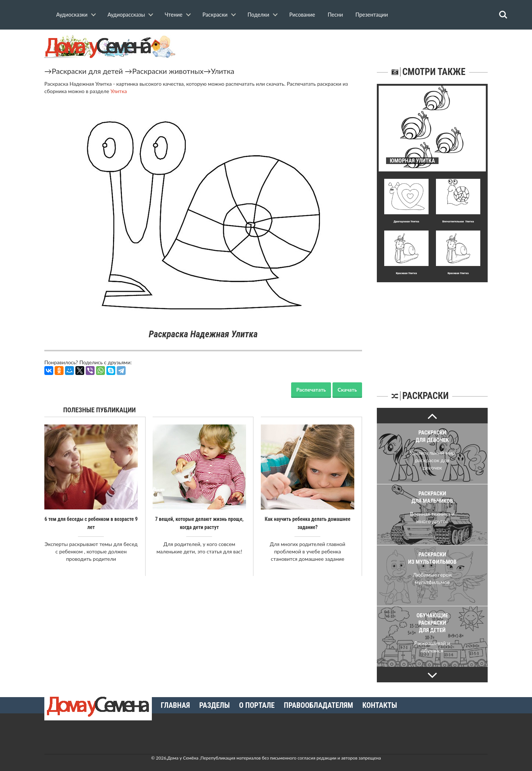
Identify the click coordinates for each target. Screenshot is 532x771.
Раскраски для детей (87, 71)
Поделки (258, 15)
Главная (175, 705)
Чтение (174, 15)
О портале (257, 705)
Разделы (214, 705)
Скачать (347, 390)
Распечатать (311, 390)
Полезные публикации (100, 410)
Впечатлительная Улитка (458, 221)
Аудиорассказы (126, 15)
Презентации (372, 15)
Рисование (302, 15)
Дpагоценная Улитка (406, 221)
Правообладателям (318, 705)
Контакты (380, 705)
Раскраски (215, 15)
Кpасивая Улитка (406, 273)
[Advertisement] (432, 328)
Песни (335, 15)
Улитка (223, 71)
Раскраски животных (168, 71)
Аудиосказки (72, 15)
